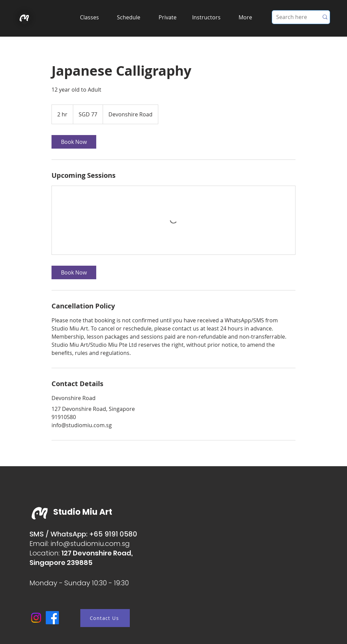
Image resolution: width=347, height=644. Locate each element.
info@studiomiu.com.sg (90, 544)
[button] (89, 17)
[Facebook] (52, 618)
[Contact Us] (105, 618)
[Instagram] (36, 618)
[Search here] (290, 17)
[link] (74, 142)
